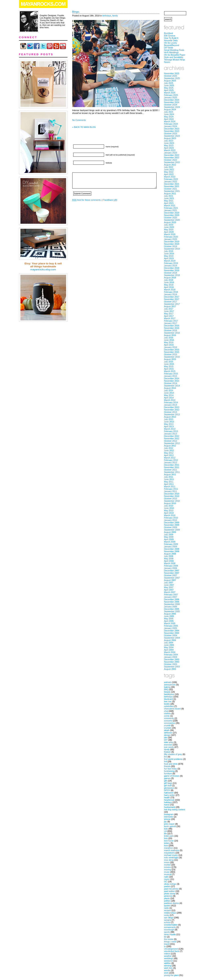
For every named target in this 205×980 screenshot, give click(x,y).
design (167, 735)
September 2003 (172, 667)
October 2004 (171, 635)
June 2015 (169, 364)
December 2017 (172, 297)
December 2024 (172, 100)
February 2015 (171, 374)
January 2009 (171, 547)
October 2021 (171, 189)
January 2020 (171, 239)
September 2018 (172, 275)
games (167, 778)
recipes (168, 910)
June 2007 (169, 585)
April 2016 (169, 345)
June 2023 (169, 143)
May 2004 (169, 647)
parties (167, 886)
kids (166, 829)
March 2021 (170, 206)
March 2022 (170, 177)
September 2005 (172, 611)
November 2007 (172, 573)
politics (167, 901)
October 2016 (171, 330)
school (167, 922)
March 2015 (170, 371)
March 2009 (170, 542)
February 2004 (171, 655)
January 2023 (171, 153)
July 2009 (169, 535)
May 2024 (169, 117)
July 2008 (169, 556)
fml (166, 761)
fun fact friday (171, 769)
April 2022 (169, 174)
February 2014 (171, 402)
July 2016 (169, 338)
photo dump (170, 894)
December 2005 (172, 609)
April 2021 (169, 203)
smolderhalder (171, 925)
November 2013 (172, 410)
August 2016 (170, 335)
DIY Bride (169, 48)
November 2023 (172, 131)
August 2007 (170, 580)
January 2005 (171, 628)
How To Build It (171, 38)
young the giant (171, 975)
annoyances (170, 685)
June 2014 (169, 393)
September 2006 (172, 604)
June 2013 (169, 422)
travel (167, 944)
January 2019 (171, 266)
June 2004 (169, 645)
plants (167, 898)
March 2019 (170, 261)
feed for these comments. (87, 200)
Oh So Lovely (171, 43)
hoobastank (170, 807)
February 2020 (171, 237)
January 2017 (171, 323)
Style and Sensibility (174, 57)
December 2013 (172, 407)
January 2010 (171, 520)
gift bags (168, 783)
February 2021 (171, 208)
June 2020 (169, 227)
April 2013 (169, 426)
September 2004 (172, 638)
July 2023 (169, 141)
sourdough (169, 930)
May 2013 (169, 424)
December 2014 (172, 378)
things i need (170, 942)
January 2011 (171, 491)
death (167, 730)
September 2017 (172, 304)
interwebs (169, 817)
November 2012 (172, 438)
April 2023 (169, 148)
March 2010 (170, 515)
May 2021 (169, 201)
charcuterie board (172, 709)
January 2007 (171, 597)
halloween (169, 793)
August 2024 (170, 109)
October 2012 (171, 441)
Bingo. (76, 12)
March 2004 (170, 652)
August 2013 (170, 417)
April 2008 (169, 561)
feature (167, 752)
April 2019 (169, 258)
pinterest (168, 896)
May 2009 (169, 537)
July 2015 (169, 362)
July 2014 (169, 390)
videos (167, 954)
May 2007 (169, 587)
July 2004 (169, 643)
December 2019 (172, 242)
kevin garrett (170, 826)
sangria (168, 920)
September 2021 (172, 191)
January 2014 (171, 405)
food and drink (171, 764)
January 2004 (171, 657)
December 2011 (172, 465)
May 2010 (169, 511)
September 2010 (172, 501)
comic (167, 716)
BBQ (166, 689)
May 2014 (169, 395)
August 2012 (170, 446)
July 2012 (169, 448)
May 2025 (169, 88)
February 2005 (171, 626)
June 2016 (169, 340)
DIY (166, 740)
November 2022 (172, 157)
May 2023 (169, 145)
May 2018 (169, 285)
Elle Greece (170, 36)
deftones (168, 733)
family (115, 16)
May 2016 (169, 342)
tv (165, 946)
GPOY (167, 790)
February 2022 (171, 179)
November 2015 (172, 352)
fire (166, 757)
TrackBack (110, 200)
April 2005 (169, 621)
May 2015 (169, 366)
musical (168, 874)
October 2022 (171, 160)
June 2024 (169, 114)
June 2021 (169, 198)
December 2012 (172, 436)
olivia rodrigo (170, 884)
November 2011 (172, 467)
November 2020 (172, 215)
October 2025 (171, 76)
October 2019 (171, 246)
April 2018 (169, 287)
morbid (167, 865)
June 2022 (169, 170)
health (167, 797)
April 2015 (169, 369)
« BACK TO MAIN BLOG (84, 127)
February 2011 (171, 489)
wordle (167, 970)
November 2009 (172, 525)
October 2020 (171, 218)
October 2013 (171, 412)
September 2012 (172, 443)
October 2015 (171, 354)
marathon (169, 848)
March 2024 (170, 121)
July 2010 (169, 506)
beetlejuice (169, 694)
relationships (170, 913)
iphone (167, 819)
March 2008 (170, 563)
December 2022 (172, 155)
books (167, 704)
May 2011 (169, 482)
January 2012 (171, 462)
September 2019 (172, 249)
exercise (168, 745)
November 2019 (172, 244)
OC (166, 882)
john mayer (169, 824)
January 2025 (171, 97)
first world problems (173, 759)
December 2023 (172, 129)
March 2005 (170, 623)
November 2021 (172, 186)
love (166, 846)
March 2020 (170, 234)
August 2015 (170, 359)
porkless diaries (172, 903)
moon (167, 862)
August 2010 (170, 503)
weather (168, 956)
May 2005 (169, 619)
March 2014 (170, 400)
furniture (168, 773)
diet (166, 737)
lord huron (169, 841)
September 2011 (172, 472)
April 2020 (169, 232)
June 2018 (169, 282)
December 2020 (172, 213)
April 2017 (169, 316)
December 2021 (172, 184)
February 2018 (171, 292)
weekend (168, 961)
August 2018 (170, 278)
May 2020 (169, 230)
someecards (170, 927)
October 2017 (171, 302)
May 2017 (169, 314)
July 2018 (169, 280)
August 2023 (170, 138)
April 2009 (169, 539)
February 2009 (171, 544)
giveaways (169, 788)
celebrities (169, 706)
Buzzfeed (169, 33)
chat (166, 711)
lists (166, 838)
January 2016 (171, 347)
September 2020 (172, 220)
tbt (165, 937)
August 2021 (170, 194)
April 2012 (169, 455)
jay (166, 822)
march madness (172, 850)
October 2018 (171, 273)
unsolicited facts (172, 951)
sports (167, 932)
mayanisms (170, 853)
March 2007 (170, 592)
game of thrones (172, 776)
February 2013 (171, 431)
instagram (169, 814)
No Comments (79, 120)
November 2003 (172, 662)
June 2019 (169, 254)
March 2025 (170, 93)
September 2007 (172, 578)
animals (168, 682)
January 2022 (171, 182)
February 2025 (171, 95)
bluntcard (169, 699)
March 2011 (170, 486)
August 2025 (170, 81)
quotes (167, 906)
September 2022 (172, 162)
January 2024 (171, 126)
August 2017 (170, 306)
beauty (167, 692)
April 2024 (169, 119)
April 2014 (169, 398)
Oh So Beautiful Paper (175, 55)
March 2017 (170, 318)
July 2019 (169, 251)
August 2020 (170, 222)
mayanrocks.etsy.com (43, 269)
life (166, 834)
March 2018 (170, 290)
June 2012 (169, 450)
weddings (169, 958)
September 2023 (172, 136)
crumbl (167, 725)
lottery (167, 843)
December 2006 (172, 599)
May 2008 (169, 559)
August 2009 (170, 532)
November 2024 (172, 102)
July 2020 (169, 225)
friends (167, 766)
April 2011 (169, 484)
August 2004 (170, 640)
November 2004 (172, 633)
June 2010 (169, 508)
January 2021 (171, 210)
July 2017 (169, 309)
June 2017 (169, 311)
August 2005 (170, 614)
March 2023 (170, 150)
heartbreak (169, 800)
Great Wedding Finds (174, 50)
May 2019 (169, 256)
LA (165, 831)
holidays (168, 802)
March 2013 (170, 429)
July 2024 (169, 112)
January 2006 (171, 607)
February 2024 (171, 124)
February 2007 (171, 595)
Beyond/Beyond (172, 45)
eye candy (169, 747)
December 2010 (172, 494)
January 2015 (171, 376)
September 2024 (172, 107)
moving (168, 870)
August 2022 (170, 165)
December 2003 (172, 659)
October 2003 (171, 664)
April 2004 (169, 650)
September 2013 (172, 414)
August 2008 (170, 554)
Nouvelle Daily (171, 40)
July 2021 (169, 196)
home (167, 805)
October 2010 (171, 499)
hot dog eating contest (175, 809)
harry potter (170, 795)
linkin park (169, 836)
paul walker (170, 891)
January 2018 (171, 294)
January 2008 (171, 568)
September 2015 (172, 357)
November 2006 (172, 602)
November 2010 (172, 496)
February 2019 (171, 263)
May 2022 (169, 172)
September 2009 (172, 530)
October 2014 (171, 383)
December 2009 (172, 523)
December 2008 (172, 549)
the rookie (169, 939)
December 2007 (172, 571)
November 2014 (172, 381)
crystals (168, 728)
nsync (167, 879)
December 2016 (172, 326)
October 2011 (171, 470)
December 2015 (172, 350)
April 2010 (169, 513)
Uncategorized (171, 949)
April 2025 (169, 90)
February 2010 (171, 518)
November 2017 (172, 299)
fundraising (169, 771)
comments (169, 718)
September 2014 (172, 386)
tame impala (170, 934)
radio (167, 908)
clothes (168, 713)
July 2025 (169, 83)
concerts (168, 721)
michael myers (171, 855)
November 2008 (172, 551)
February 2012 (171, 460)
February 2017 (171, 321)
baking (167, 687)
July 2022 (169, 167)
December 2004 (172, 631)
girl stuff (168, 785)
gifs (166, 781)
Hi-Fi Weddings (171, 52)
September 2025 (172, 78)
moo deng (169, 860)
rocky (167, 915)
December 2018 (172, 268)
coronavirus (170, 723)
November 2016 (172, 328)
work (166, 973)
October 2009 (171, 527)
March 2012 (170, 458)
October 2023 (171, 133)
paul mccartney (171, 889)
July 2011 (169, 477)
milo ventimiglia (171, 858)
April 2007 (169, 590)
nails (166, 877)
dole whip (169, 742)
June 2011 (169, 479)
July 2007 (169, 583)
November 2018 (172, 270)
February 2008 (171, 566)
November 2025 (172, 73)
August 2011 (170, 474)
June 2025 (169, 85)
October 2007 (171, 575)
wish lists (168, 968)
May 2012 (169, 453)
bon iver (168, 701)
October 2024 (171, 105)
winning (168, 966)
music (167, 872)
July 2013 (169, 419)
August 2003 (170, 669)
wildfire (167, 963)
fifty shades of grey (173, 754)
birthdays (107, 16)
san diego (169, 918)
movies (168, 867)
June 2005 (169, 616)
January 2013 (171, 434)
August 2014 (170, 388)
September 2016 (172, 333)
